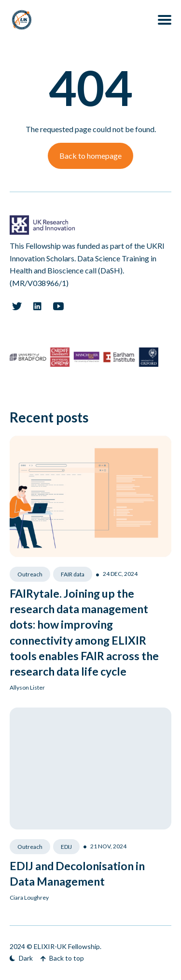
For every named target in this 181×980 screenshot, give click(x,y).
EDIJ (66, 847)
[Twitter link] (17, 306)
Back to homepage (90, 156)
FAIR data (73, 574)
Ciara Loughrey (29, 897)
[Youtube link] (58, 306)
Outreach (30, 574)
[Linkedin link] (37, 306)
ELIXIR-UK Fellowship (67, 946)
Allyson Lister (27, 687)
